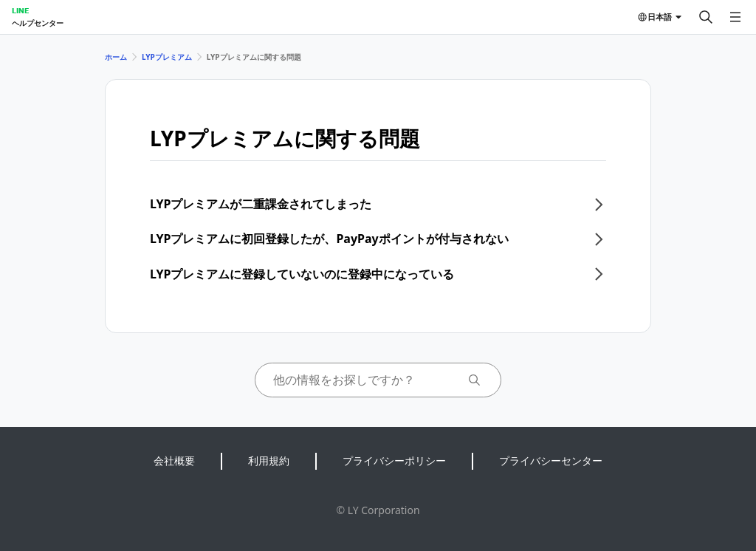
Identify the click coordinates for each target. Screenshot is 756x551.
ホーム (116, 57)
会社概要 (174, 461)
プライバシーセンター (551, 461)
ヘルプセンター (38, 23)
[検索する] (706, 17)
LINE (20, 10)
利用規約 (269, 461)
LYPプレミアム (167, 57)
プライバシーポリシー (394, 461)
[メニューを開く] (735, 17)
